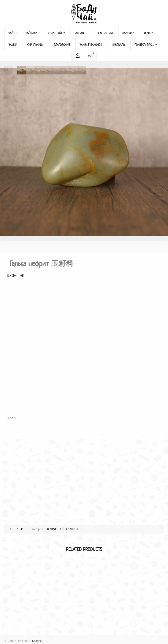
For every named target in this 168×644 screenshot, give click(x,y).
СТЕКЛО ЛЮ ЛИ (103, 33)
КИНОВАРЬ (118, 45)
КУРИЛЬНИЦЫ (36, 45)
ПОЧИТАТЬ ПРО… (146, 45)
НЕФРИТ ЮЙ (56, 33)
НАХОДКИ (128, 33)
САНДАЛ (79, 33)
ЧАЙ (13, 33)
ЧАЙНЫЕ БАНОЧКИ (91, 45)
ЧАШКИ (13, 45)
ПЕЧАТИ (149, 33)
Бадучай (38, 641)
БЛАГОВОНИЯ (62, 45)
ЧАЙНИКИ (31, 33)
